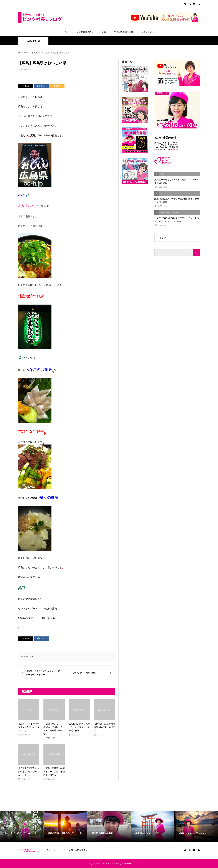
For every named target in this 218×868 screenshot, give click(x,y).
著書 (104, 32)
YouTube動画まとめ (124, 32)
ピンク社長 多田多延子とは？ (77, 850)
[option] (22, 826)
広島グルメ (33, 41)
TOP (66, 32)
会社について (148, 32)
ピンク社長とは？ (85, 32)
